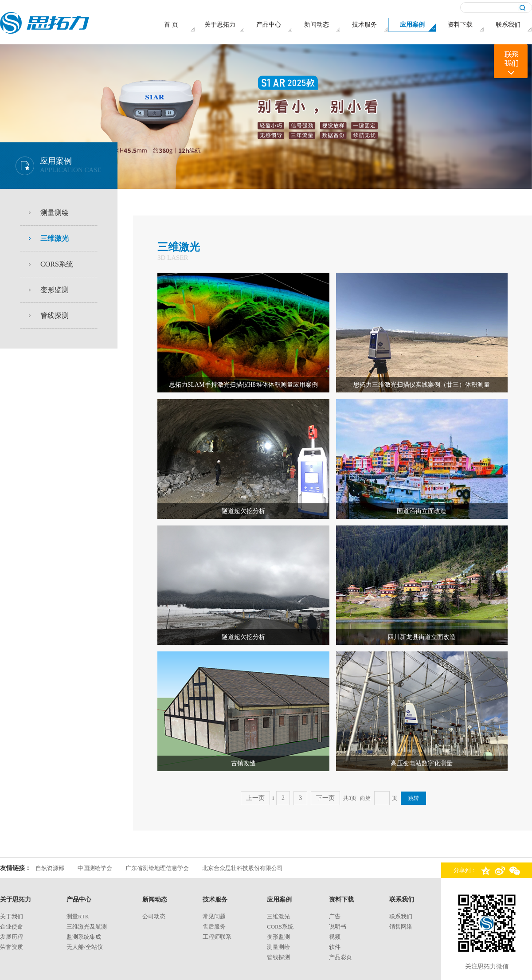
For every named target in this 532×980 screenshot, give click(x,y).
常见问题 (214, 916)
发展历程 (12, 937)
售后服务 (214, 927)
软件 (335, 947)
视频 (335, 937)
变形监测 (55, 290)
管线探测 (55, 316)
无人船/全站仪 (85, 947)
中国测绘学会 (95, 868)
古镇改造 (243, 763)
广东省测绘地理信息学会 (157, 868)
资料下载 (341, 900)
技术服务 (215, 900)
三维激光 (55, 238)
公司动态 (154, 916)
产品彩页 (340, 957)
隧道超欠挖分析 (243, 511)
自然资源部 (50, 868)
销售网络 (401, 927)
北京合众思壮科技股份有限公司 (243, 868)
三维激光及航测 (87, 927)
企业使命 (12, 927)
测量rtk (78, 916)
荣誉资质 (12, 947)
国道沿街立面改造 (422, 511)
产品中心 (79, 900)
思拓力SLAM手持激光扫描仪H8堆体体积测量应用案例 (243, 385)
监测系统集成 (84, 937)
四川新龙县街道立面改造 (422, 637)
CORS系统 (57, 264)
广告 (335, 916)
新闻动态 (155, 900)
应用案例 (279, 900)
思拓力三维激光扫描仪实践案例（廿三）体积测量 (422, 385)
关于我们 (12, 916)
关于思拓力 (16, 900)
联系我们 (402, 900)
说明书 (338, 927)
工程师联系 (217, 937)
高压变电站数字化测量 (422, 763)
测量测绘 (55, 213)
